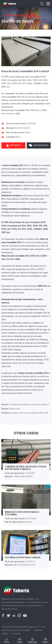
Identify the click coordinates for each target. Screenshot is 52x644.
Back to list (11, 409)
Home (10, 16)
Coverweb (16, 634)
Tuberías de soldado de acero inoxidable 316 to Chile (26, 405)
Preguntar (13, 146)
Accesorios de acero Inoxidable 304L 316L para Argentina (26, 413)
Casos (20, 16)
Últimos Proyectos (33, 16)
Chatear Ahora (39, 146)
